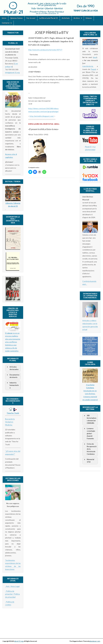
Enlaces (89, 18)
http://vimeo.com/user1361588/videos (43, 108)
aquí (95, 57)
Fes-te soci (31, 18)
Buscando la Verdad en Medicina (10, 422)
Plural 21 (88, 147)
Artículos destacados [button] (12, 368)
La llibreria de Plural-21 (49, 18)
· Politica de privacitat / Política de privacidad (12, 594)
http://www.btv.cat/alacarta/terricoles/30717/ (45, 50)
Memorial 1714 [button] (89, 461)
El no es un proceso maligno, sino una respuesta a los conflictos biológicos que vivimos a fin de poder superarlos (13, 342)
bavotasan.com (95, 641)
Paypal (93, 69)
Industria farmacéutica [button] (13, 385)
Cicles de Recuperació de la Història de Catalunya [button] (90, 449)
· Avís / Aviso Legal (12, 586)
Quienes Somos (16, 18)
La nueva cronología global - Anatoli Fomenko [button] (89, 433)
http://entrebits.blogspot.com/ (42, 116)
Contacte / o (7, 23)
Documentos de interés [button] (13, 376)
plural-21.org (19, 641)
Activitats (66, 18)
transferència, (88, 66)
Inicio (4, 18)
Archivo (77, 18)
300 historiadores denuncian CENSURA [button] (90, 419)
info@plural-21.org (12, 72)
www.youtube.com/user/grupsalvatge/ (43, 111)
